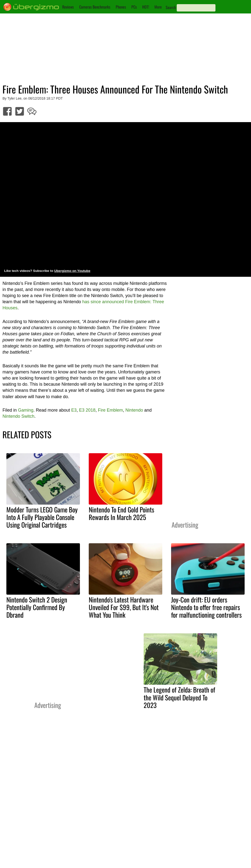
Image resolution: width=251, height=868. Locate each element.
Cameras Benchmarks (95, 7)
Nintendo (134, 410)
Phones (121, 7)
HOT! (146, 7)
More (158, 7)
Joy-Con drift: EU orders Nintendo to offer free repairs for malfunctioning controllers (206, 607)
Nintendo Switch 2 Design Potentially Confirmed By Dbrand (37, 607)
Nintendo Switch (18, 416)
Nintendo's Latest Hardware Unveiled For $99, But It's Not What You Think (124, 607)
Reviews (68, 7)
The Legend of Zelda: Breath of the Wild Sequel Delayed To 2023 (179, 697)
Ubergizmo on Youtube (72, 271)
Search (171, 7)
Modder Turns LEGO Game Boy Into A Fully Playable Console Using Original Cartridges (42, 517)
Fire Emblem (111, 410)
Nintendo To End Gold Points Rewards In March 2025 (121, 513)
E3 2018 (87, 410)
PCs (134, 7)
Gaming (26, 410)
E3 (74, 410)
